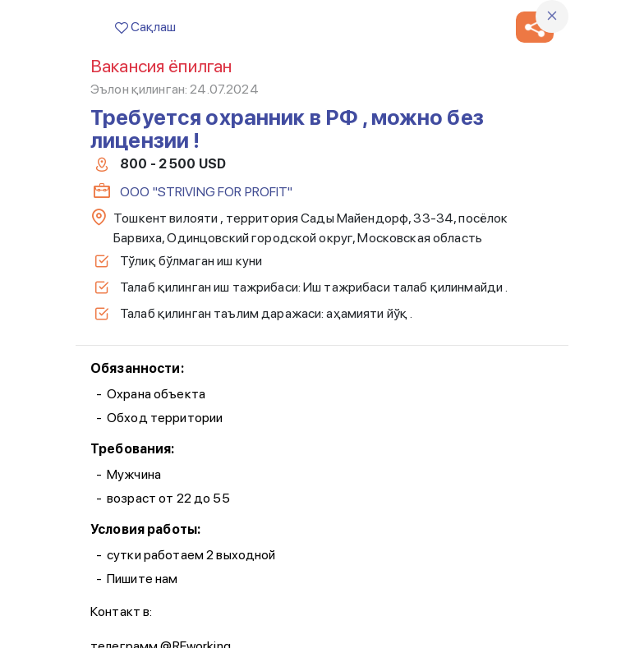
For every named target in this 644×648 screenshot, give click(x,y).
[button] (535, 27)
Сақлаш (145, 27)
